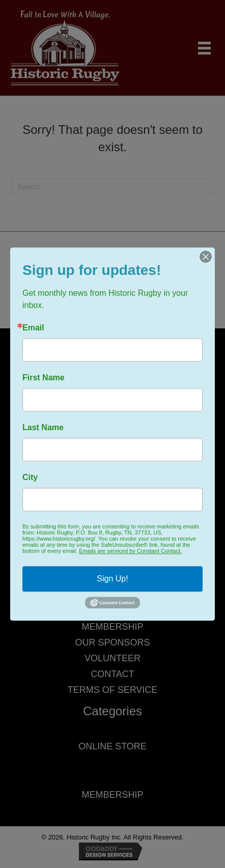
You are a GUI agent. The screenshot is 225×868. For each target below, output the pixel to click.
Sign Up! (112, 579)
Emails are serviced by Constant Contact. (130, 551)
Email (33, 328)
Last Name (43, 428)
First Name (44, 378)
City (30, 478)
